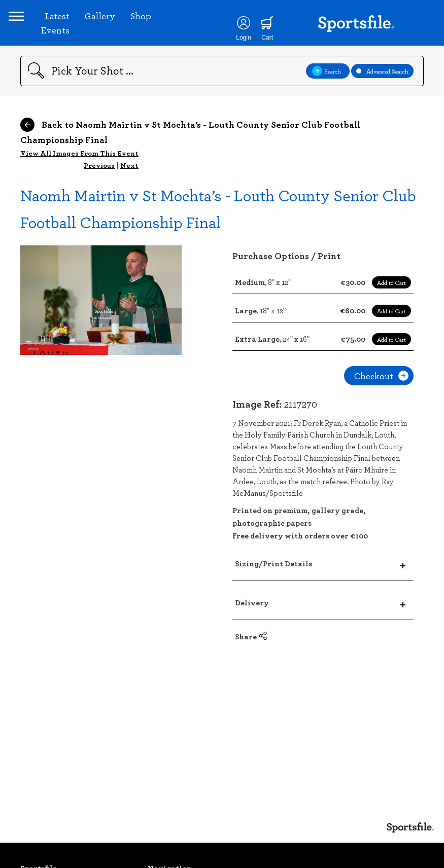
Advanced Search (382, 94)
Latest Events (67, 34)
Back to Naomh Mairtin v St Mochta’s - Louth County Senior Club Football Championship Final (190, 155)
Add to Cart (391, 306)
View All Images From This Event (79, 176)
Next (129, 188)
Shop (152, 27)
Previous (99, 188)
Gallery (112, 27)
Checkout (381, 399)
